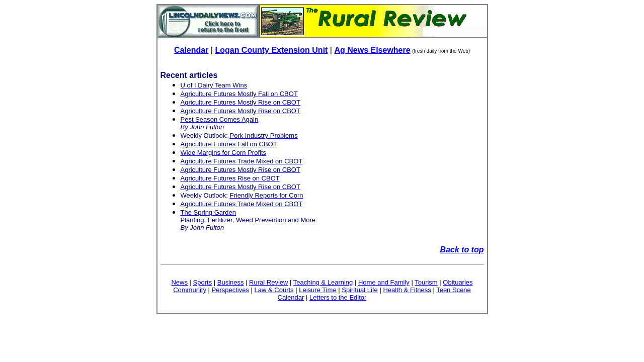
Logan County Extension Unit (271, 50)
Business (231, 282)
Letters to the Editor (338, 297)
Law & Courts (274, 290)
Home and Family (384, 282)
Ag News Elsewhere (372, 50)
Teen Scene (454, 290)
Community (190, 290)
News (179, 282)
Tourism (426, 282)
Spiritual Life (360, 290)
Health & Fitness (407, 290)
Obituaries (458, 282)
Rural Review (268, 282)
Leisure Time (317, 290)
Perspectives (230, 290)
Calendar (191, 50)
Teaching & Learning (323, 282)
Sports (203, 282)
